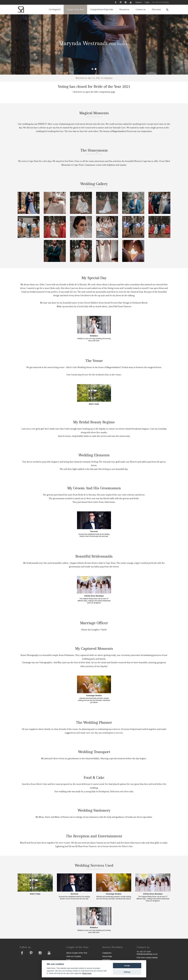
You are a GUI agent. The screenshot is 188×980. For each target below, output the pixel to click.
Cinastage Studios (94, 696)
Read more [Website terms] (87, 973)
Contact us (141, 9)
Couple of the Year (75, 9)
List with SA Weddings (160, 2)
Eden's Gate (94, 404)
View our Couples (74, 956)
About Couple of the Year (77, 953)
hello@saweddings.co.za (147, 954)
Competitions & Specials (102, 9)
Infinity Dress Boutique (94, 596)
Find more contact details (147, 958)
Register (139, 2)
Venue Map (107, 956)
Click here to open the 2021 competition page (94, 92)
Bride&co (94, 336)
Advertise (106, 960)
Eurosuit (94, 531)
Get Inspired (55, 9)
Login (147, 2)
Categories (107, 953)
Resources (124, 9)
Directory (156, 9)
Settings (127, 972)
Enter (69, 960)
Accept (127, 966)
